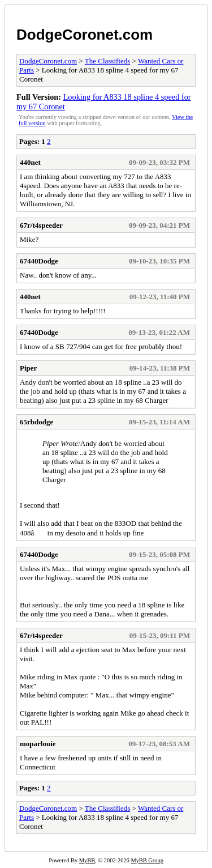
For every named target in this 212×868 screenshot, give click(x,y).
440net (30, 162)
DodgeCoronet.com (85, 35)
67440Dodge (39, 261)
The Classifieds (108, 61)
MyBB (87, 860)
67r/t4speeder (41, 225)
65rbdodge (36, 422)
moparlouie (38, 744)
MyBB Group (147, 860)
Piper (28, 368)
